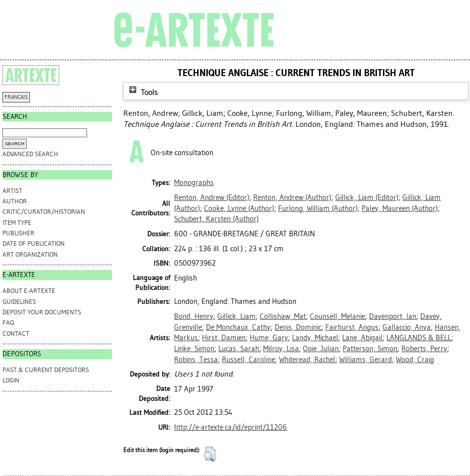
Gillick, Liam (236, 316)
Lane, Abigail (362, 338)
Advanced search (30, 154)
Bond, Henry (194, 316)
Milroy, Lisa (281, 349)
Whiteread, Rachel (307, 360)
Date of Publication (34, 243)
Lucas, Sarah (239, 349)
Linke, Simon (194, 349)
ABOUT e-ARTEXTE (29, 291)
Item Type (17, 223)
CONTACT (16, 333)
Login (11, 380)
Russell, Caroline (248, 360)
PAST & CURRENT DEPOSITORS (46, 370)
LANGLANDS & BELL (419, 338)
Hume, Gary (269, 338)
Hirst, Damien (224, 338)
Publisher (18, 233)
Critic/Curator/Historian (44, 212)
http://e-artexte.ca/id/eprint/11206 (231, 427)
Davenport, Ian (393, 316)
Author (15, 201)
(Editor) (212, 197)
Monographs (194, 183)
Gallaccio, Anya (407, 327)
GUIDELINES (19, 302)
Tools (142, 92)
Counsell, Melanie (337, 316)
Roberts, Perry (424, 349)
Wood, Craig (415, 360)
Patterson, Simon (370, 349)
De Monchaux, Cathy (238, 327)
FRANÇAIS (16, 97)
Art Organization (30, 254)
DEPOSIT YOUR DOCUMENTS (42, 312)
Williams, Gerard (366, 360)
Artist (12, 191)
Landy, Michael (315, 338)
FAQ (8, 323)
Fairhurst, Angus (352, 327)
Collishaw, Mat (283, 316)
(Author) (292, 197)
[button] (210, 454)
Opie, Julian (321, 349)
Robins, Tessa (196, 360)
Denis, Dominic (298, 327)
